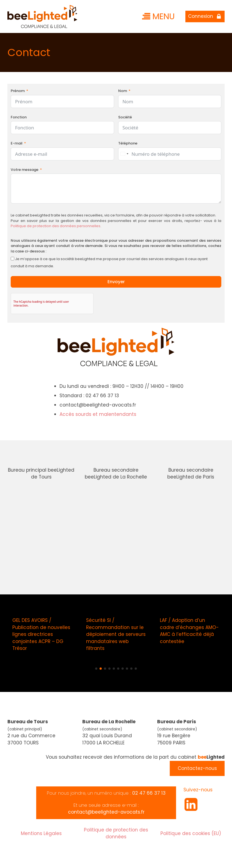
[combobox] (124, 154)
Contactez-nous (197, 768)
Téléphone (128, 143)
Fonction (19, 117)
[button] (96, 669)
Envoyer (116, 282)
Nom (123, 91)
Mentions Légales (41, 833)
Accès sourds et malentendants (98, 414)
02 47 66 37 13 (149, 793)
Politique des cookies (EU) (191, 833)
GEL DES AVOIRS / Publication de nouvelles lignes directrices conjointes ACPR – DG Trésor (41, 634)
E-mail (17, 143)
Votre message (25, 170)
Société (125, 117)
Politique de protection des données (116, 833)
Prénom (18, 91)
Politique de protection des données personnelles (56, 226)
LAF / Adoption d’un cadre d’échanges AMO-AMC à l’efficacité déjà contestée (189, 631)
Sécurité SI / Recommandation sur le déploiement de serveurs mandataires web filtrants (116, 634)
